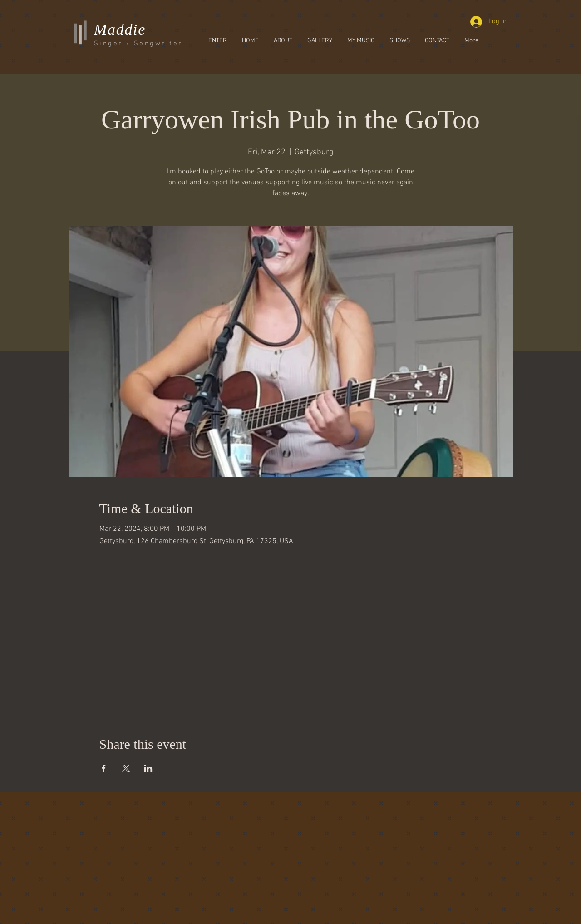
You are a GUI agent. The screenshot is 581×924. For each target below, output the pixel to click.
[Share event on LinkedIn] (148, 768)
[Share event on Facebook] (104, 768)
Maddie (120, 29)
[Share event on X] (126, 768)
